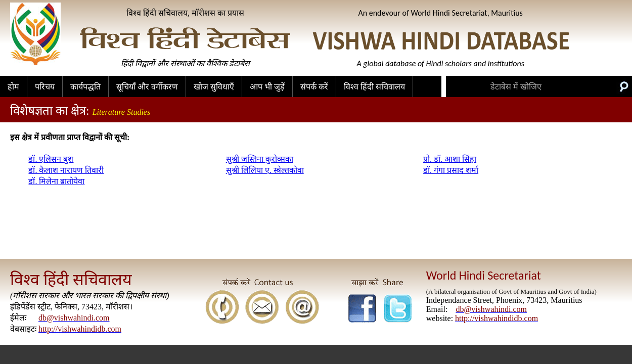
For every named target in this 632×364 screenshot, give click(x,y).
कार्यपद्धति (85, 87)
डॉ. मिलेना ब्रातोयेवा (56, 181)
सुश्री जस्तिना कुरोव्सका (260, 159)
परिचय (45, 87)
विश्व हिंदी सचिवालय (374, 87)
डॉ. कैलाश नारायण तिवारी (66, 170)
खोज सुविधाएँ (214, 87)
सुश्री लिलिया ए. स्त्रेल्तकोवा (265, 170)
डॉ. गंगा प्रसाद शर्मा (451, 170)
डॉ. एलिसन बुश (51, 159)
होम (13, 87)
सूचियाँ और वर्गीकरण (147, 87)
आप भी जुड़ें (267, 87)
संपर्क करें (314, 87)
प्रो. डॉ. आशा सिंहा (450, 159)
